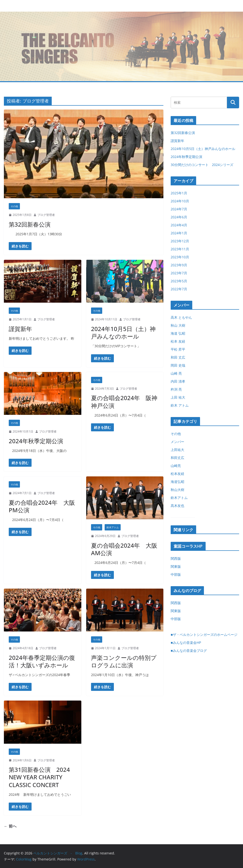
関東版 (176, 566)
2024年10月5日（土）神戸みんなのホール (123, 332)
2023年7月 (179, 273)
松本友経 (177, 474)
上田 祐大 (178, 397)
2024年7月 (179, 209)
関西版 (176, 558)
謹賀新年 (20, 329)
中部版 (176, 574)
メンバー (177, 442)
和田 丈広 (178, 357)
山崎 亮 (176, 373)
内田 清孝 (178, 381)
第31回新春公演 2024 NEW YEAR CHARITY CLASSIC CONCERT (39, 777)
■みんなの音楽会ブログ (189, 651)
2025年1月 (179, 193)
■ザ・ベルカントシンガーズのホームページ (204, 635)
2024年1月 (179, 233)
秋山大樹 (177, 490)
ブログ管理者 (46, 215)
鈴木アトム (113, 527)
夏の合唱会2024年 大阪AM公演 (124, 549)
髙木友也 (177, 506)
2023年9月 (179, 265)
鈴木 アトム (180, 405)
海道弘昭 (177, 482)
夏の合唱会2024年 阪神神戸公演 (124, 402)
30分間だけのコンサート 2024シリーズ (202, 165)
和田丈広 (177, 458)
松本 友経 (178, 341)
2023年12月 (180, 241)
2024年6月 (179, 217)
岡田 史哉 (178, 365)
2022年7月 (179, 289)
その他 (14, 206)
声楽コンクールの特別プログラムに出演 (124, 661)
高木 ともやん (181, 317)
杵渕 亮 (176, 389)
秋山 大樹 (178, 325)
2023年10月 (180, 257)
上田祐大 (177, 450)
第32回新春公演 (30, 224)
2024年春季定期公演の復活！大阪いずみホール (42, 661)
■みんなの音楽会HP (186, 643)
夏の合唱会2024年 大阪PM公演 (42, 506)
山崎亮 (176, 466)
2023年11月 (180, 249)
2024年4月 (179, 225)
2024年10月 (180, 201)
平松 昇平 (178, 349)
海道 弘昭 (178, 333)
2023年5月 (179, 281)
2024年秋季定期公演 (36, 441)
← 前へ (10, 826)
